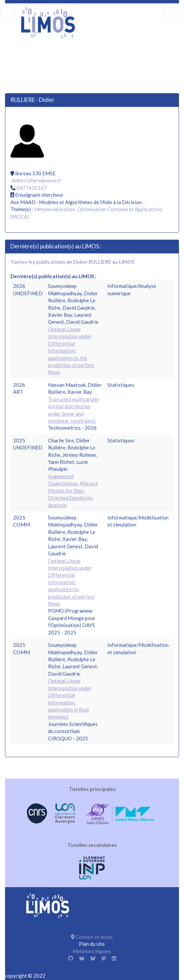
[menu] (7, 13)
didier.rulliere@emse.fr (37, 180)
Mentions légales (92, 951)
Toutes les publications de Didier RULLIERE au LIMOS (72, 262)
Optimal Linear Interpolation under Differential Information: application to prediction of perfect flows (71, 582)
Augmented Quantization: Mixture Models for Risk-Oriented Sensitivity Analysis (73, 491)
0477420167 (32, 188)
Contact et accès (92, 937)
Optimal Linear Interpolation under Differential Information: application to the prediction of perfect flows (71, 351)
